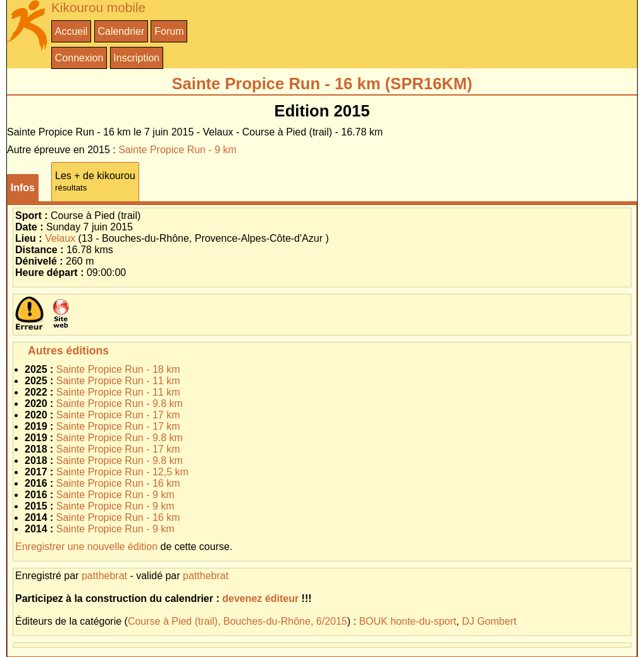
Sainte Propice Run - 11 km (118, 381)
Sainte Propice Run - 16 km (118, 483)
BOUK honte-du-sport (407, 621)
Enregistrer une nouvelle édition (86, 547)
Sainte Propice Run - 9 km (177, 150)
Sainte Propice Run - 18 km (118, 369)
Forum (169, 31)
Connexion (79, 58)
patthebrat (104, 576)
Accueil (71, 31)
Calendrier (121, 31)
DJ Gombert (489, 621)
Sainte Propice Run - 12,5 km (122, 472)
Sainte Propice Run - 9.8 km (120, 404)
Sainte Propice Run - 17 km (118, 415)
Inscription (136, 58)
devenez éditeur (260, 598)
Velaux (60, 238)
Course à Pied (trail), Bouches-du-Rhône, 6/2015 (238, 621)
